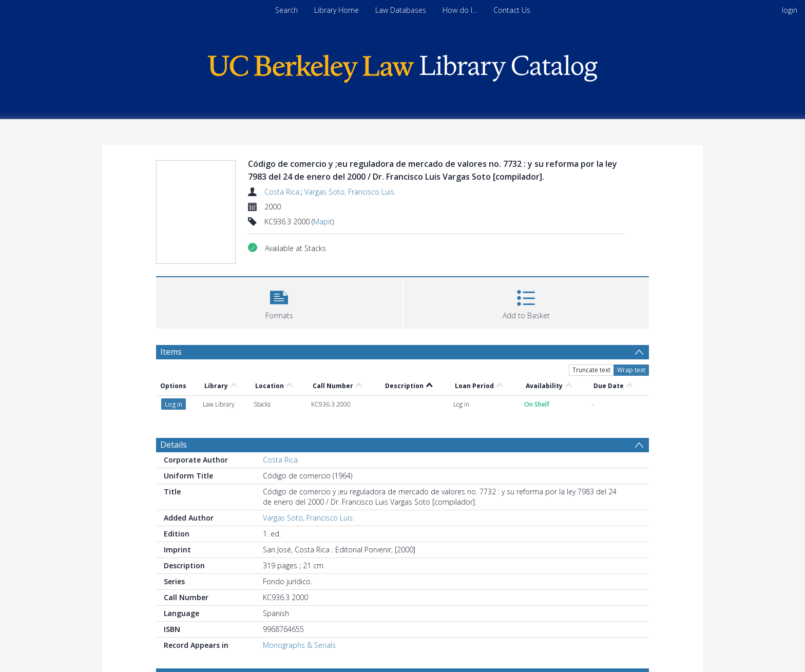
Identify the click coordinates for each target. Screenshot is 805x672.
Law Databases (401, 10)
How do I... (460, 10)
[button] (279, 302)
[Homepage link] (402, 66)
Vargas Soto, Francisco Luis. (350, 192)
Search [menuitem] (286, 10)
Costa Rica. (283, 192)
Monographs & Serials (299, 645)
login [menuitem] (790, 10)
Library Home (337, 10)
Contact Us (512, 10)
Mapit (323, 222)
